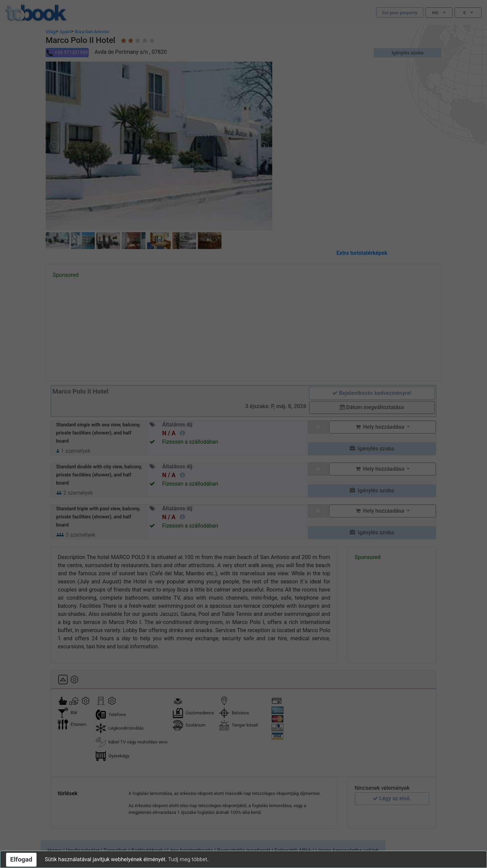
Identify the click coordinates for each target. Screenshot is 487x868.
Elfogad (21, 859)
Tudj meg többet (188, 859)
